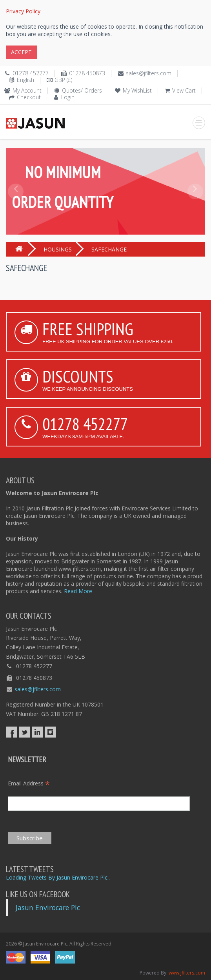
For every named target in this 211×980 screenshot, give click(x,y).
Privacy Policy (23, 11)
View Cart (184, 90)
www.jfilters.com (187, 973)
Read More (78, 591)
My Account (27, 90)
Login (68, 97)
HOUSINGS (58, 249)
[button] (16, 209)
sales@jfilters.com (149, 73)
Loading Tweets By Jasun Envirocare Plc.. (58, 877)
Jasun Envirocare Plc (48, 907)
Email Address (29, 783)
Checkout (29, 97)
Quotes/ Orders (82, 90)
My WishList (137, 90)
